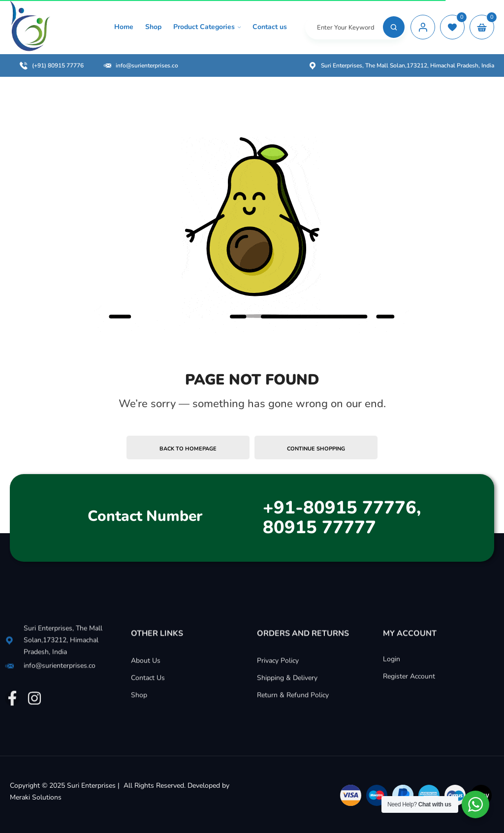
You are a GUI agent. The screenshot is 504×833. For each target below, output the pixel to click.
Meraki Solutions (36, 797)
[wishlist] (452, 27)
